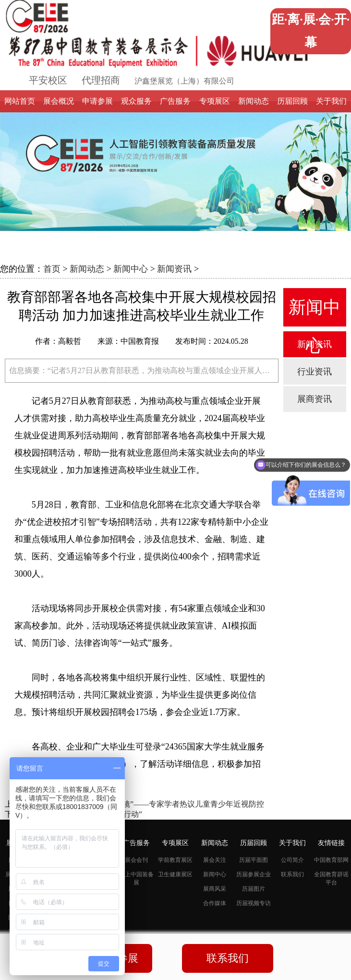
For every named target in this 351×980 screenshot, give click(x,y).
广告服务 (175, 101)
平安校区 (48, 80)
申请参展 (97, 101)
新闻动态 (254, 101)
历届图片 (254, 889)
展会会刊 (136, 860)
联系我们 (292, 874)
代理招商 (101, 80)
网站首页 (20, 101)
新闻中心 (131, 269)
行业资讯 (315, 372)
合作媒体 (215, 903)
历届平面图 (254, 860)
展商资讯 (315, 399)
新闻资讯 (174, 269)
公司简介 (292, 860)
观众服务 (136, 101)
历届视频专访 (254, 903)
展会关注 (215, 860)
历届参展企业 (254, 874)
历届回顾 (292, 101)
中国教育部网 (331, 860)
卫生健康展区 (175, 874)
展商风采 (215, 889)
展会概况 (59, 101)
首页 (52, 269)
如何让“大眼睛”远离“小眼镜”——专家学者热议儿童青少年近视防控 (150, 804)
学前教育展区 (175, 860)
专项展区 (215, 101)
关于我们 (331, 101)
